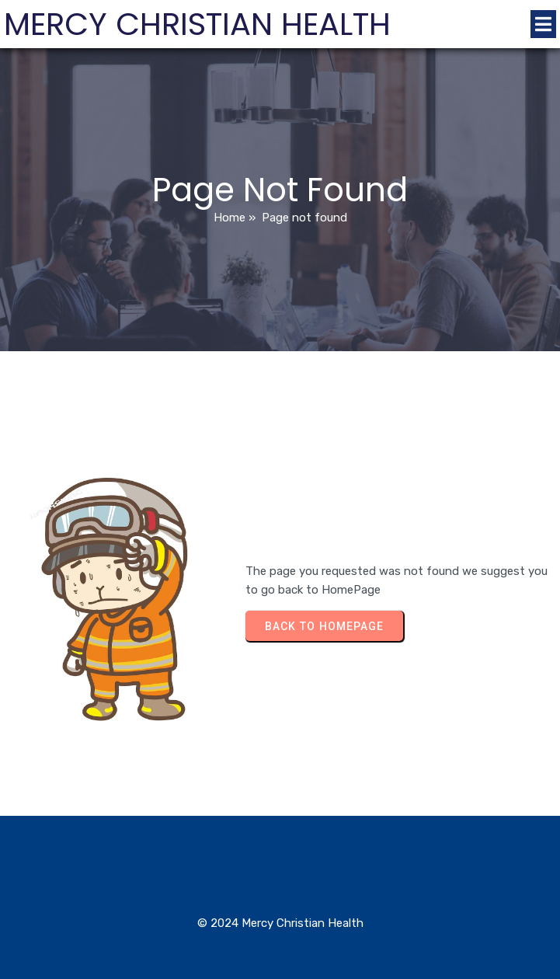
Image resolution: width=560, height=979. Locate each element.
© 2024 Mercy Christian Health (280, 923)
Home (230, 218)
